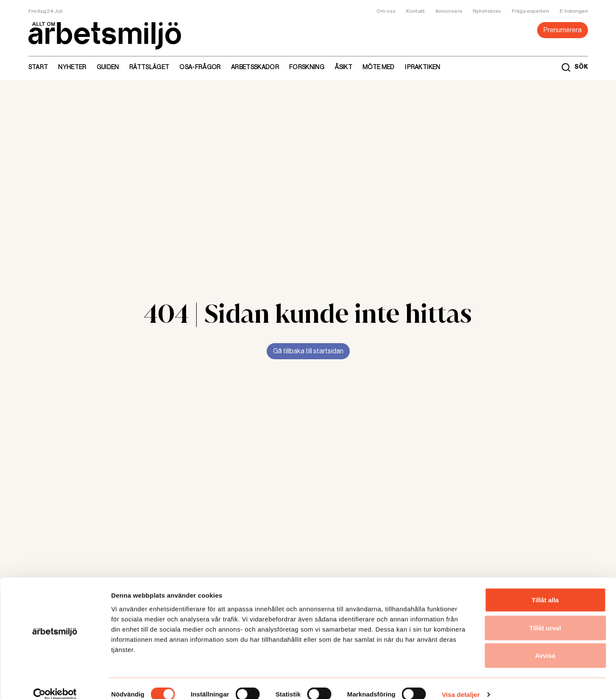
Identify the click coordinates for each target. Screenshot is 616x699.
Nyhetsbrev (487, 11)
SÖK (581, 67)
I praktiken (423, 67)
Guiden (108, 67)
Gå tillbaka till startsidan (308, 351)
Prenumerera (563, 30)
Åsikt (343, 67)
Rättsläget (149, 67)
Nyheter (72, 67)
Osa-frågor (200, 67)
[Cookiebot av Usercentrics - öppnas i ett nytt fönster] (55, 682)
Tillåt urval (545, 616)
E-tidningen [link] (574, 11)
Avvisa (545, 643)
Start (38, 67)
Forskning (307, 67)
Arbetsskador (255, 67)
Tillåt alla (545, 588)
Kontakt (415, 11)
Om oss (386, 11)
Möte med (379, 67)
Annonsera (449, 11)
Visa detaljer (461, 682)
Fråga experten (530, 11)
